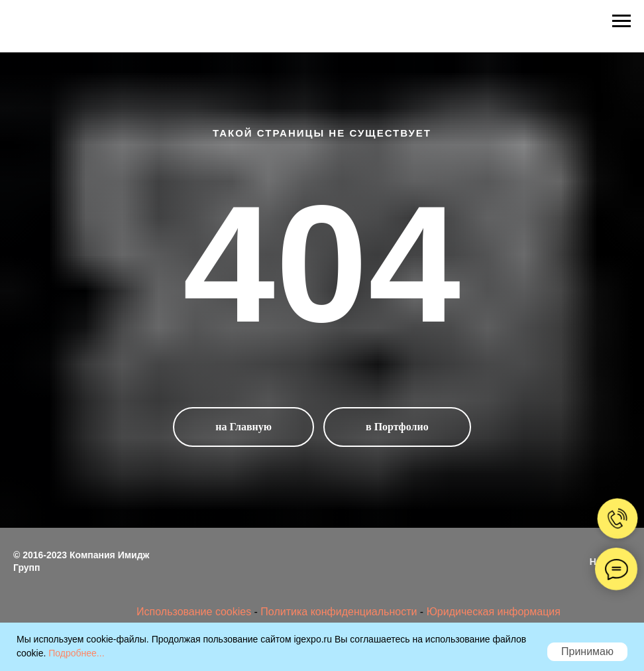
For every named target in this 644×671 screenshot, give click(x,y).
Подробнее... (76, 653)
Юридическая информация (494, 612)
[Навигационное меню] (621, 21)
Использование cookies (195, 612)
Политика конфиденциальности (339, 612)
